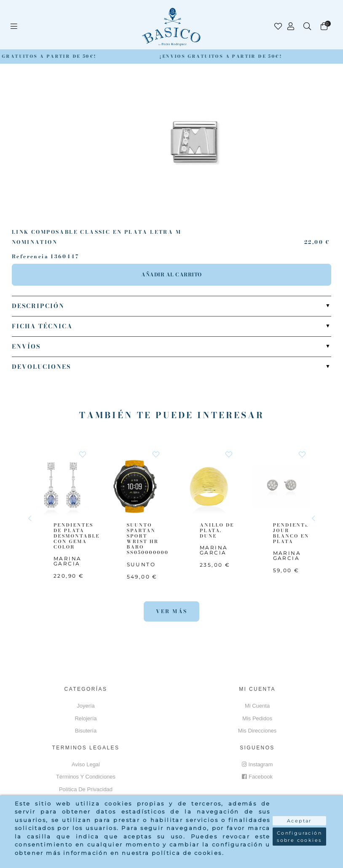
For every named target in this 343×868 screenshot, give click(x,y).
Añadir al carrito (171, 274)
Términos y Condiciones (86, 777)
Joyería (86, 706)
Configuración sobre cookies (299, 837)
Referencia (30, 257)
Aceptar (299, 821)
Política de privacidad (86, 789)
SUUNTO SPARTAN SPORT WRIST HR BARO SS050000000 (148, 539)
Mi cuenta (257, 706)
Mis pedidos (257, 718)
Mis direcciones (257, 731)
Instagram (257, 764)
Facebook (257, 777)
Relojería (86, 718)
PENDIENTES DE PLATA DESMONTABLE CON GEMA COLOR (77, 536)
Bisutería (86, 731)
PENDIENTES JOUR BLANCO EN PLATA (293, 533)
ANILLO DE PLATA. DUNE (217, 530)
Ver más (172, 611)
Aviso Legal (86, 764)
